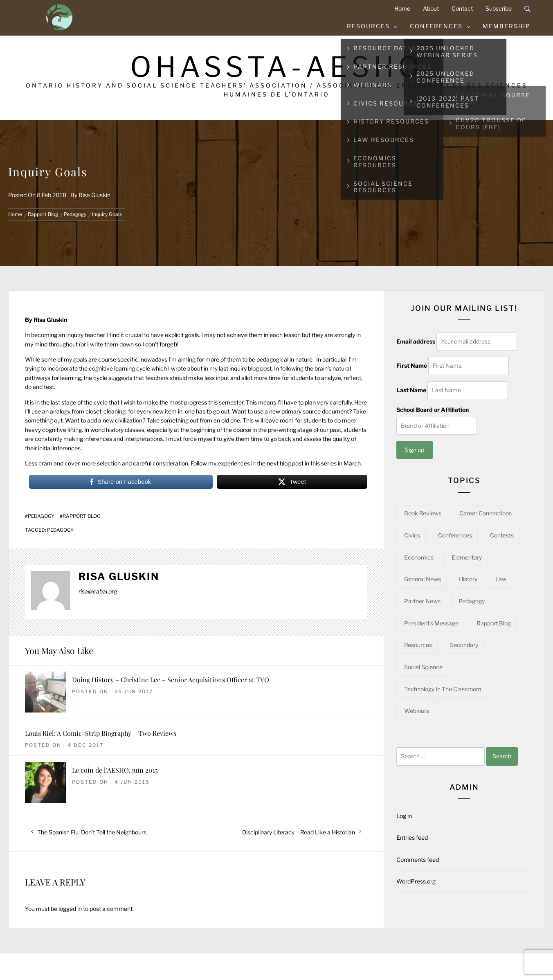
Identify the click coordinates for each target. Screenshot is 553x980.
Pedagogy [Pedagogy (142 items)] (472, 601)
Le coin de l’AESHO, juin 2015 (115, 770)
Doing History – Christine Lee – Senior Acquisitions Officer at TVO (171, 680)
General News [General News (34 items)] (423, 579)
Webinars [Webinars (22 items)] (417, 711)
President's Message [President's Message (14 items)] (431, 623)
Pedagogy (41, 516)
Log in (404, 816)
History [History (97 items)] (468, 579)
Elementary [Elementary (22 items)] (467, 557)
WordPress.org (416, 881)
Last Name (411, 390)
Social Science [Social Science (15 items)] (423, 667)
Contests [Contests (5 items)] (502, 535)
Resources (373, 26)
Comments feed (418, 860)
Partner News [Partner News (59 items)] (422, 601)
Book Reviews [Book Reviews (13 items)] (423, 513)
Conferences (441, 26)
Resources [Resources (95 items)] (418, 645)
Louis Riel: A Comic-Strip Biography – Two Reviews (101, 733)
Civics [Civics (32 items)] (412, 535)
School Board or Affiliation (433, 410)
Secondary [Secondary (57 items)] (464, 645)
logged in (70, 909)
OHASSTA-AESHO (277, 67)
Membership (507, 26)
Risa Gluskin (94, 195)
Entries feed (412, 837)
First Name (412, 365)
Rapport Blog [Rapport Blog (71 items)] (494, 623)
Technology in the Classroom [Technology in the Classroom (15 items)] (443, 689)
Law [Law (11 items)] (501, 579)
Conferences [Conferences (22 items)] (455, 535)
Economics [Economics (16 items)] (419, 557)
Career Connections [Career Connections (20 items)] (486, 513)
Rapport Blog (82, 516)
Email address (416, 341)
